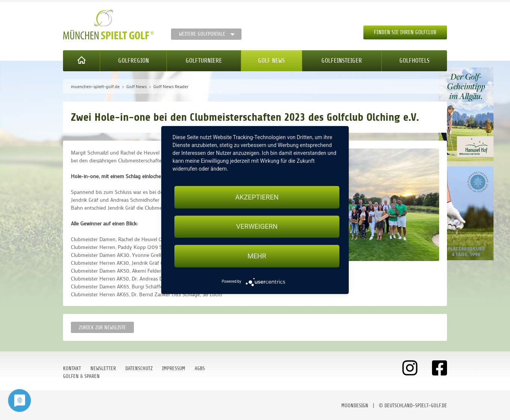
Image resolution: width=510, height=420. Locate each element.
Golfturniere (204, 61)
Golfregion (133, 61)
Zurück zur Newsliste (102, 328)
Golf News (271, 61)
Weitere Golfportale (202, 34)
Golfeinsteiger (342, 61)
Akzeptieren (257, 197)
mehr (257, 256)
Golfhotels (414, 61)
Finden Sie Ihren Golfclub (405, 32)
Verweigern (257, 227)
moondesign (355, 406)
